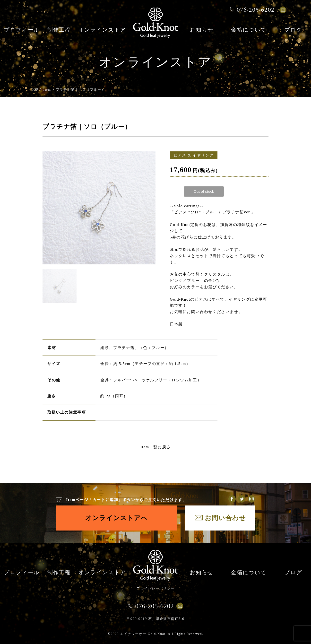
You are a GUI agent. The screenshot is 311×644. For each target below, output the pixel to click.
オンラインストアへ (117, 518)
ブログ (293, 30)
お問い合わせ (225, 518)
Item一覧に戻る (155, 447)
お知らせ (202, 30)
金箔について (249, 30)
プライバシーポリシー (155, 588)
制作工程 (59, 30)
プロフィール (22, 30)
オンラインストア (102, 30)
